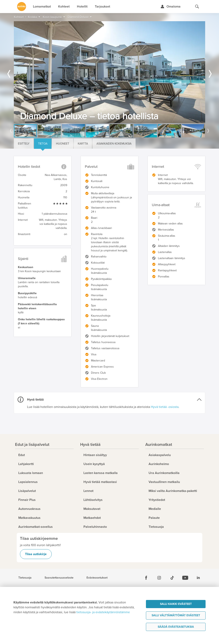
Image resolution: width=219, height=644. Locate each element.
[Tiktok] (172, 578)
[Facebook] (146, 578)
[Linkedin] (198, 578)
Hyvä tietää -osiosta (165, 407)
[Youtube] (185, 578)
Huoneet (63, 144)
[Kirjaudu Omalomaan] (170, 7)
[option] (109, 72)
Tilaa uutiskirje (36, 554)
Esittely (24, 144)
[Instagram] (159, 578)
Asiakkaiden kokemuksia (114, 144)
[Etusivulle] (22, 7)
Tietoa (43, 144)
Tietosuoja (25, 578)
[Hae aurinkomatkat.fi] (197, 7)
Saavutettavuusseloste (59, 578)
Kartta (83, 144)
